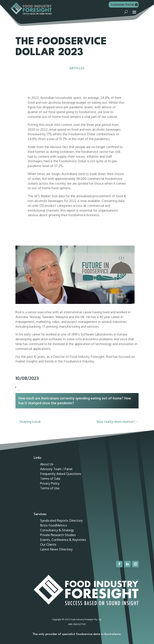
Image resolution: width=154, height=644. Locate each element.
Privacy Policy (50, 483)
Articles (77, 68)
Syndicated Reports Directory (61, 521)
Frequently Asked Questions (61, 474)
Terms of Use (50, 488)
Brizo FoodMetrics (54, 525)
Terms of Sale (50, 479)
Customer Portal (122, 4)
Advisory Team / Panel (56, 469)
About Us (47, 464)
